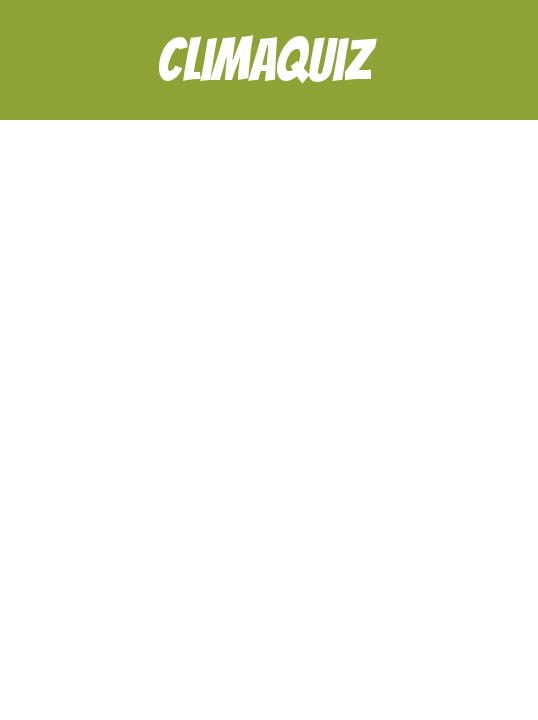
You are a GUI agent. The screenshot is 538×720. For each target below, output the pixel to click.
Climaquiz (264, 46)
